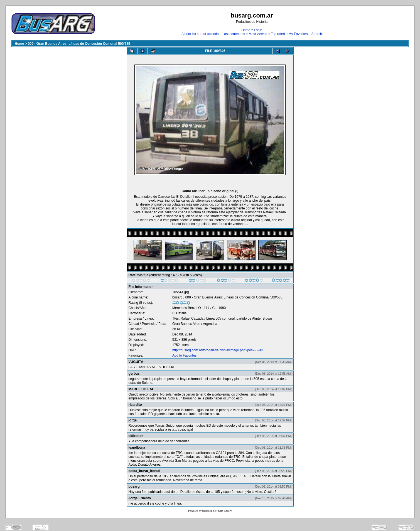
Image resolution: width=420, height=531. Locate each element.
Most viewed (258, 34)
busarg (177, 297)
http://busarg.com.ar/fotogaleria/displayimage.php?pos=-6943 (218, 350)
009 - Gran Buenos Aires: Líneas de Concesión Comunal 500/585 (79, 44)
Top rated (278, 34)
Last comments (234, 34)
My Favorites (298, 34)
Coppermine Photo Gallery (217, 511)
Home (246, 30)
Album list (189, 34)
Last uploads (209, 34)
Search (317, 34)
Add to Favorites (184, 355)
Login (258, 30)
